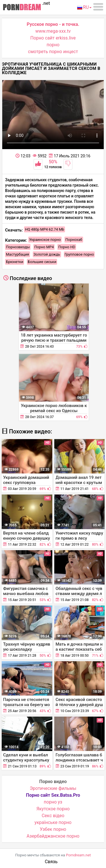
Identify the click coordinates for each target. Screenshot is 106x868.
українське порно (53, 822)
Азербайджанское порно (53, 836)
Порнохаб (74, 240)
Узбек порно (53, 829)
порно (53, 45)
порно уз (53, 802)
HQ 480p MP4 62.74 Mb (45, 229)
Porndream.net (78, 855)
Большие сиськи (42, 262)
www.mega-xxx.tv (53, 31)
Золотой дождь (47, 254)
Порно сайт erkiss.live (53, 38)
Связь (51, 862)
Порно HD (67, 247)
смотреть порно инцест (53, 52)
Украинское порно (45, 240)
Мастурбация (18, 254)
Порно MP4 (44, 247)
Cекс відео (53, 816)
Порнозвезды (18, 247)
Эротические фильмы (53, 788)
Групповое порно (79, 254)
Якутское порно (53, 809)
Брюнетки (15, 262)
